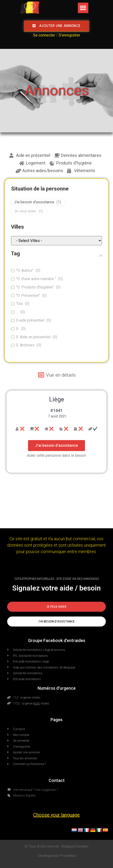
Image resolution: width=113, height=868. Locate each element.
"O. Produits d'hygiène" (35, 287)
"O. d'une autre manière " (36, 279)
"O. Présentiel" (28, 295)
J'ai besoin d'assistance (34, 202)
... (17, 312)
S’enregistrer (69, 35)
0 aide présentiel (30, 320)
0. (17, 329)
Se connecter (44, 35)
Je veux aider (25, 211)
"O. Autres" (25, 270)
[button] (83, 8)
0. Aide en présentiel (33, 337)
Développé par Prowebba (57, 856)
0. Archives (25, 345)
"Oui (19, 304)
